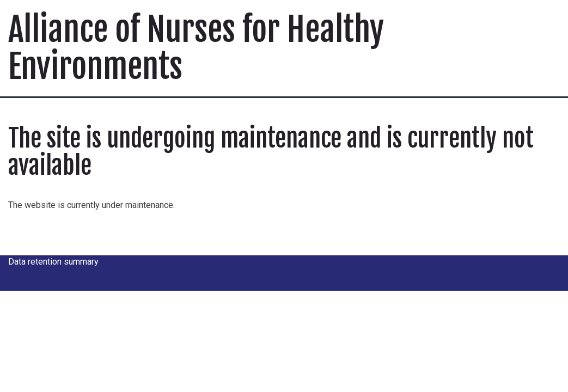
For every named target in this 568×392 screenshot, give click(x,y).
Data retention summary (53, 262)
